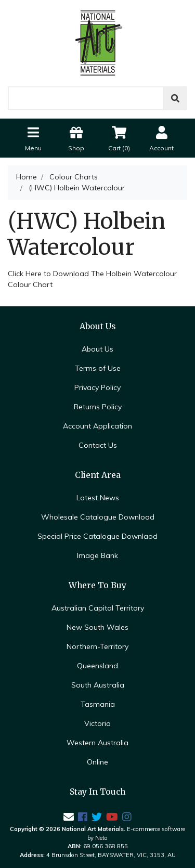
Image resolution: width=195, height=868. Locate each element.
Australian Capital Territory (98, 608)
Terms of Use (98, 368)
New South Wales (97, 627)
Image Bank (97, 555)
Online (97, 762)
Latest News (98, 498)
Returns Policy (98, 407)
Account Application (97, 426)
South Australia (98, 685)
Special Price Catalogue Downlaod (97, 536)
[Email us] (69, 817)
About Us (97, 349)
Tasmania (98, 704)
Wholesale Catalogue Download (98, 517)
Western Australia (97, 743)
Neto (101, 838)
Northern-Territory (97, 646)
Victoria (97, 723)
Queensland (97, 666)
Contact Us (98, 445)
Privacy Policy (97, 387)
